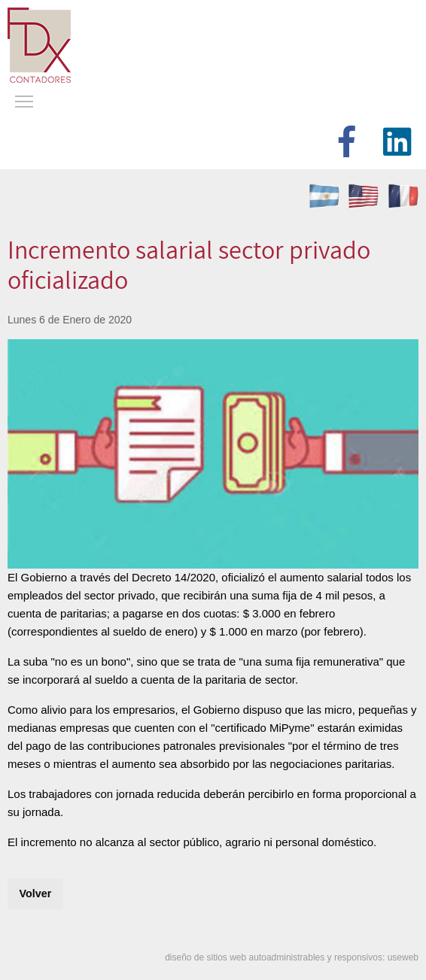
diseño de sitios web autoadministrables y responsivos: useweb (292, 957)
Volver (35, 894)
